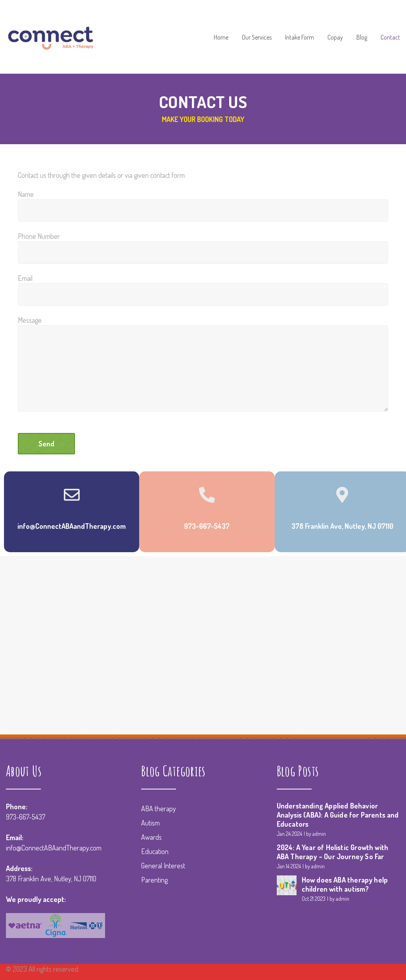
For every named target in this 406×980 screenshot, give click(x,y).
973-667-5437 (26, 817)
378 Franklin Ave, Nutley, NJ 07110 (51, 879)
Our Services (257, 38)
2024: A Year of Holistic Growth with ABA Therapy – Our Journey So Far (332, 852)
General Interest (163, 866)
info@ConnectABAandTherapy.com (54, 848)
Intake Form (300, 38)
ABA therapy (159, 808)
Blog (362, 38)
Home (221, 38)
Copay (335, 38)
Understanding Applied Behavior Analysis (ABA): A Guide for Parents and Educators (338, 815)
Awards (151, 837)
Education (155, 851)
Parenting (154, 880)
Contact (390, 38)
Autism (150, 823)
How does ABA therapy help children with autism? (345, 884)
